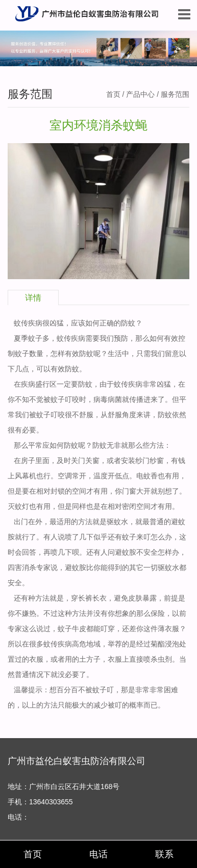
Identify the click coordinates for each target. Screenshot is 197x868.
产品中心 (140, 94)
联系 (164, 854)
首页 (113, 94)
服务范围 (175, 94)
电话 (98, 854)
